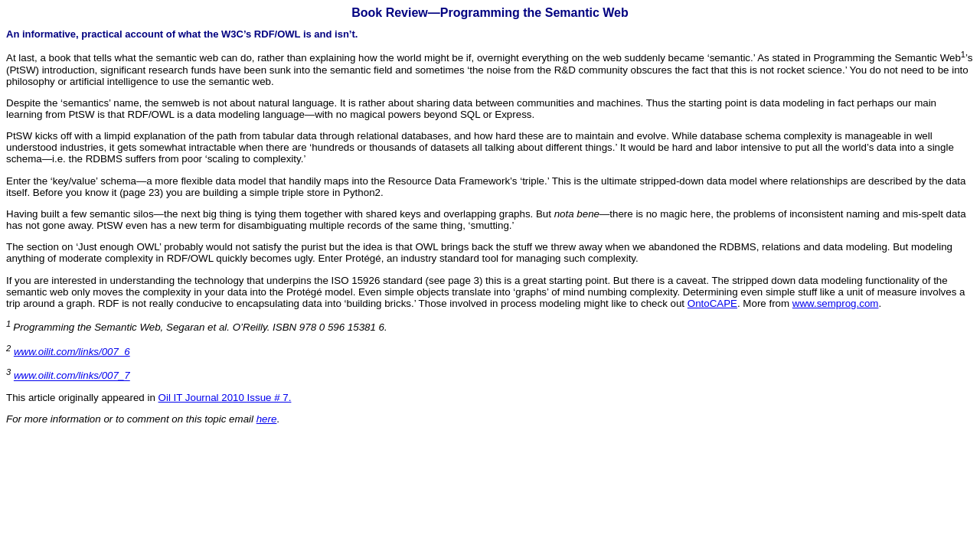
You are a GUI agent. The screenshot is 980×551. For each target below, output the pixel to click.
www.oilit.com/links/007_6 (72, 352)
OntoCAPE (712, 303)
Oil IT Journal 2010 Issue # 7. (225, 398)
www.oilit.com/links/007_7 (72, 376)
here (267, 419)
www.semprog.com (836, 303)
